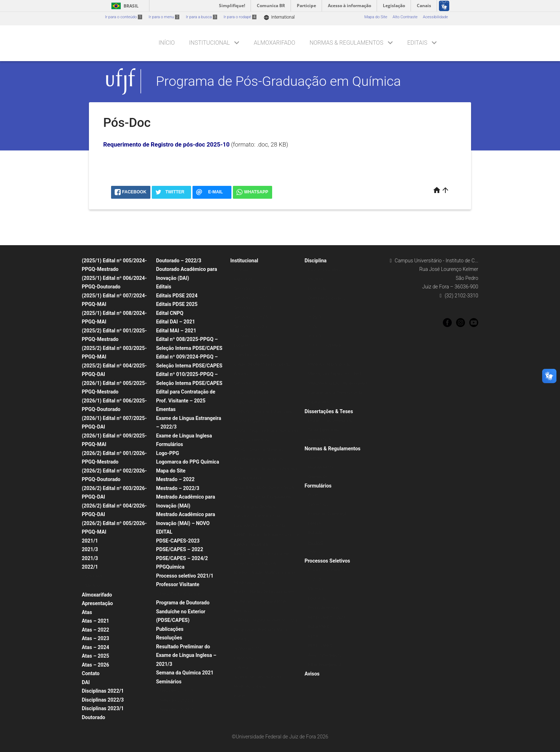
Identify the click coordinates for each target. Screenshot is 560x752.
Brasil (124, 6)
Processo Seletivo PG (327, 570)
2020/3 (315, 317)
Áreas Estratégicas (325, 655)
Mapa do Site (376, 17)
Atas (87, 612)
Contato (91, 673)
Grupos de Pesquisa (252, 402)
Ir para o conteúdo (124, 17)
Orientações (319, 477)
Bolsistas (242, 374)
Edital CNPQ (170, 313)
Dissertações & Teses (329, 411)
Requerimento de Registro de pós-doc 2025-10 (166, 144)
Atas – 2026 (96, 665)
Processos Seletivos (327, 561)
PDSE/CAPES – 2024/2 (182, 558)
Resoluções (169, 638)
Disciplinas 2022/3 (103, 700)
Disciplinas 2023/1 (103, 708)
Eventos (241, 696)
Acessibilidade (435, 17)
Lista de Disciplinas (325, 270)
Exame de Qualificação (328, 514)
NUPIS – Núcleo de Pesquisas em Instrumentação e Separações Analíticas (264, 601)
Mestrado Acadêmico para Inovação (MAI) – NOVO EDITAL (186, 523)
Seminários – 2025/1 (178, 691)
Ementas (166, 409)
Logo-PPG (167, 453)
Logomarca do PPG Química (188, 462)
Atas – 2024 (96, 647)
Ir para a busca (201, 17)
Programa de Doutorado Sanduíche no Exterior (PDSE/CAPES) (183, 611)
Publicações (170, 629)
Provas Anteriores (324, 608)
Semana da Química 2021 (185, 673)
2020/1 (315, 326)
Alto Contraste (405, 17)
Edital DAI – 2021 (176, 322)
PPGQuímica (170, 567)
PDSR (313, 636)
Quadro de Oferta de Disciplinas (262, 364)
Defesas (241, 270)
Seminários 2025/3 (177, 700)
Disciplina (316, 261)
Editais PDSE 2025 (177, 304)
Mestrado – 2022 (175, 479)
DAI (86, 682)
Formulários (170, 444)
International (279, 17)
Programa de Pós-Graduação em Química (279, 81)
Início (167, 43)
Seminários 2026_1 (177, 710)
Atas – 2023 (96, 638)
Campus (241, 667)
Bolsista (315, 533)
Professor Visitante (178, 584)
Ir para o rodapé (240, 17)
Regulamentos (321, 467)
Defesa (314, 523)
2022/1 (90, 567)
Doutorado (95, 576)
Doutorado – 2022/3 (179, 261)
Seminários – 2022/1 (253, 298)
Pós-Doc (316, 542)
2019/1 (315, 355)
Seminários (169, 682)
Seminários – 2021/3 (253, 289)
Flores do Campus (250, 686)
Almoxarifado (275, 43)
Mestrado (94, 586)
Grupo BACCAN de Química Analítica (266, 488)
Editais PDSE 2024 (177, 296)
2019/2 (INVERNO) (325, 345)
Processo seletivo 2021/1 (185, 576)
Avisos (312, 674)
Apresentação (97, 603)
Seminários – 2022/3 (253, 308)
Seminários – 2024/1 (253, 383)
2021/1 (90, 541)
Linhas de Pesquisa (251, 393)
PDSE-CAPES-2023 (178, 541)
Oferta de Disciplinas (327, 298)
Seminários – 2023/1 (253, 317)
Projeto (315, 495)
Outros (314, 552)
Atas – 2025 (96, 656)
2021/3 (90, 549)
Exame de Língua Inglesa (184, 436)
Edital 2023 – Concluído (181, 594)
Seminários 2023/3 (251, 326)
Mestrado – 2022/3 (178, 488)
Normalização (321, 439)
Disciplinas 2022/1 (103, 691)
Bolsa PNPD (319, 627)
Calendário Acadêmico (254, 355)
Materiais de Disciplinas (329, 364)
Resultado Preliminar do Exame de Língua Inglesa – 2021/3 (186, 655)
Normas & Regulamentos (347, 43)
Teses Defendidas (324, 430)
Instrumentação (248, 649)
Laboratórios (245, 658)
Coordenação (246, 336)
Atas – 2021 (96, 621)
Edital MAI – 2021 (176, 331)
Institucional (209, 43)
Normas (315, 458)
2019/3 (315, 336)
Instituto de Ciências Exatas (259, 677)
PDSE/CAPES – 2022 (180, 549)
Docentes (242, 345)
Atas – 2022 (96, 630)
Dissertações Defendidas (330, 420)
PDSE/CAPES (320, 646)
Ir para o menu (164, 17)
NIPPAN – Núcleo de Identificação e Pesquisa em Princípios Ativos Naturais (266, 630)
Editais (417, 43)
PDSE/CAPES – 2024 (327, 617)
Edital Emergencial (325, 665)
